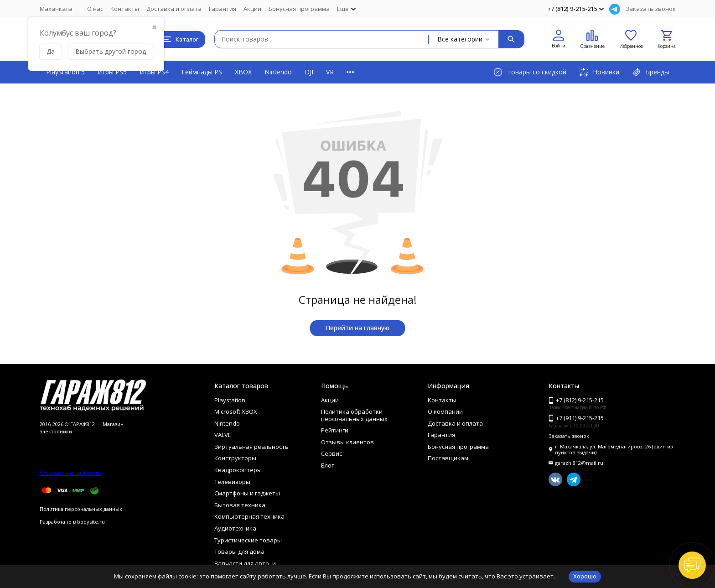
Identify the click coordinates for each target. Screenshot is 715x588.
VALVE (223, 435)
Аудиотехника (235, 528)
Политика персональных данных (81, 509)
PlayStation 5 (65, 72)
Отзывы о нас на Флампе (71, 473)
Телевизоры (232, 482)
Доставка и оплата (174, 9)
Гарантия (223, 9)
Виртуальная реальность (251, 447)
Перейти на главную (357, 328)
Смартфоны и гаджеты (247, 493)
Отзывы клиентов (347, 442)
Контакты (125, 9)
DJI (309, 72)
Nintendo (278, 72)
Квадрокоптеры (238, 470)
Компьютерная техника (249, 516)
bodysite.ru (91, 522)
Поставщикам (448, 458)
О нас (95, 9)
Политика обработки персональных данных (354, 415)
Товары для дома (239, 552)
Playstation (230, 400)
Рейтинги (335, 430)
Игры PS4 (154, 72)
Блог (327, 465)
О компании (445, 411)
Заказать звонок (651, 9)
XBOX (243, 72)
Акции (252, 9)
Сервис (332, 453)
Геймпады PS (202, 72)
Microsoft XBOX (236, 411)
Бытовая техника (240, 505)
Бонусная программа (299, 9)
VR (330, 72)
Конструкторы (235, 458)
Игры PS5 (112, 72)
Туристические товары (248, 540)
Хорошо (585, 576)
